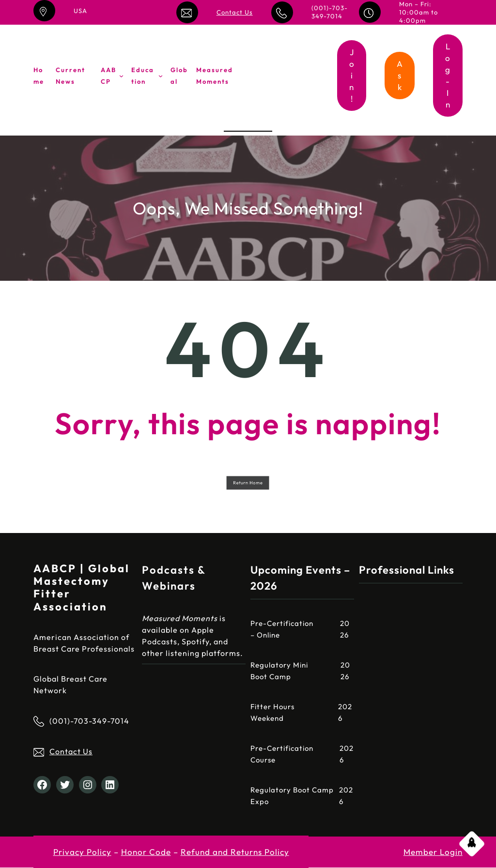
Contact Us (235, 12)
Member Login (433, 852)
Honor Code (146, 852)
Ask (400, 75)
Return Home (248, 482)
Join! (352, 75)
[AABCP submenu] (121, 76)
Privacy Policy (82, 852)
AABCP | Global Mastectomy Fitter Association (82, 587)
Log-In (448, 75)
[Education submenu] (161, 76)
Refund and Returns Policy (235, 852)
